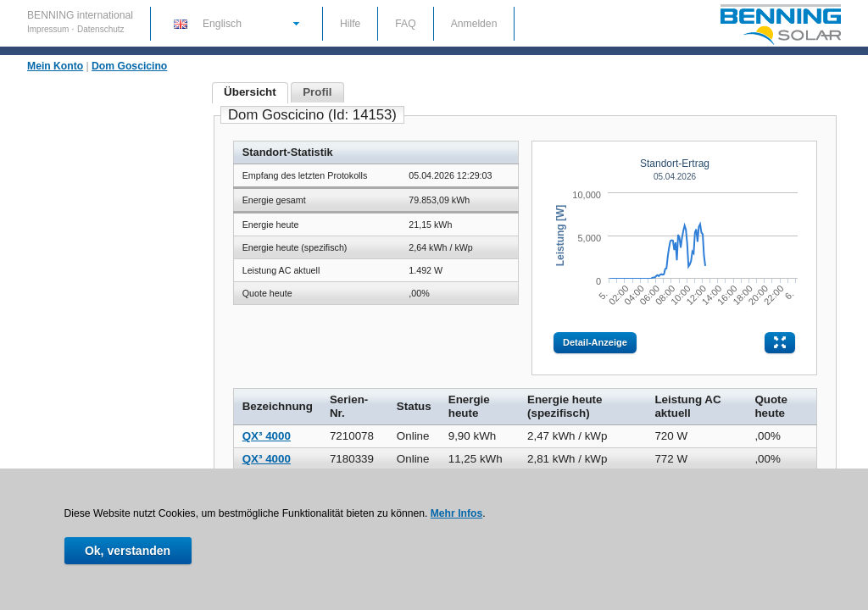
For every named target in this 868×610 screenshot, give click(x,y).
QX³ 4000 (267, 436)
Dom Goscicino (129, 66)
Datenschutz (101, 29)
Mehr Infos (456, 513)
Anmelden (474, 24)
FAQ (405, 24)
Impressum (49, 29)
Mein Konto (55, 66)
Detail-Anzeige (595, 342)
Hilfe (350, 24)
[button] (236, 23)
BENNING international (80, 15)
